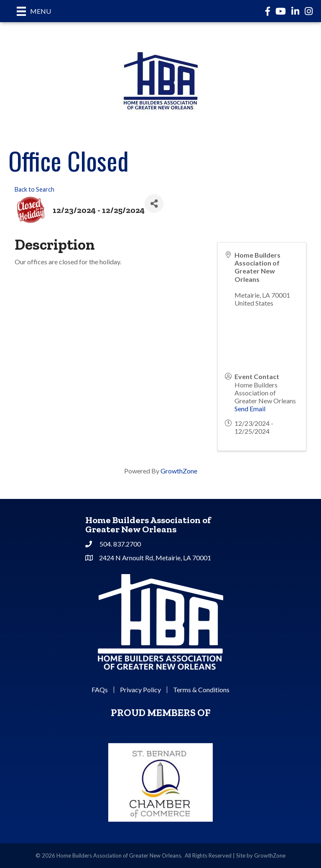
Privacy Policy (140, 690)
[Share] (154, 204)
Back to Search (34, 189)
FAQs (100, 690)
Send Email (250, 409)
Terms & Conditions (201, 690)
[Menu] (34, 11)
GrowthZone (179, 471)
